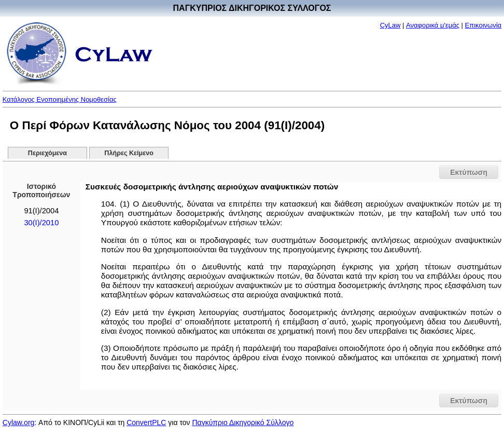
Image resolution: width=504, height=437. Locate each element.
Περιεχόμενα (47, 153)
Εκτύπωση (469, 172)
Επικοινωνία (484, 25)
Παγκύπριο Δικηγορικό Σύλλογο (243, 422)
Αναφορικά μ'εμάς (433, 25)
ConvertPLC (146, 422)
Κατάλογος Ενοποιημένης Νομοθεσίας (60, 99)
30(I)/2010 (41, 223)
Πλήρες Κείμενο (129, 153)
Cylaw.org (18, 422)
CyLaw (390, 25)
